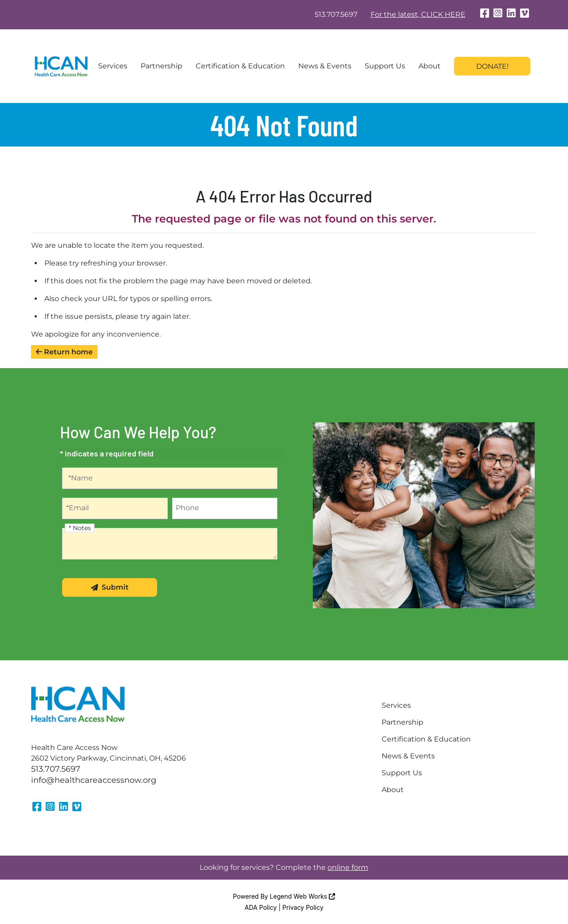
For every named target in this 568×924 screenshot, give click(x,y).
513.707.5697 (336, 14)
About (430, 66)
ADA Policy (261, 907)
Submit (110, 587)
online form (348, 867)
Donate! (492, 66)
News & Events (325, 66)
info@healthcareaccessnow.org (94, 780)
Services (113, 66)
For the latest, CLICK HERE (418, 14)
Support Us (385, 66)
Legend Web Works (302, 896)
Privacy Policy (303, 907)
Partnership (162, 66)
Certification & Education (240, 66)
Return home (64, 352)
